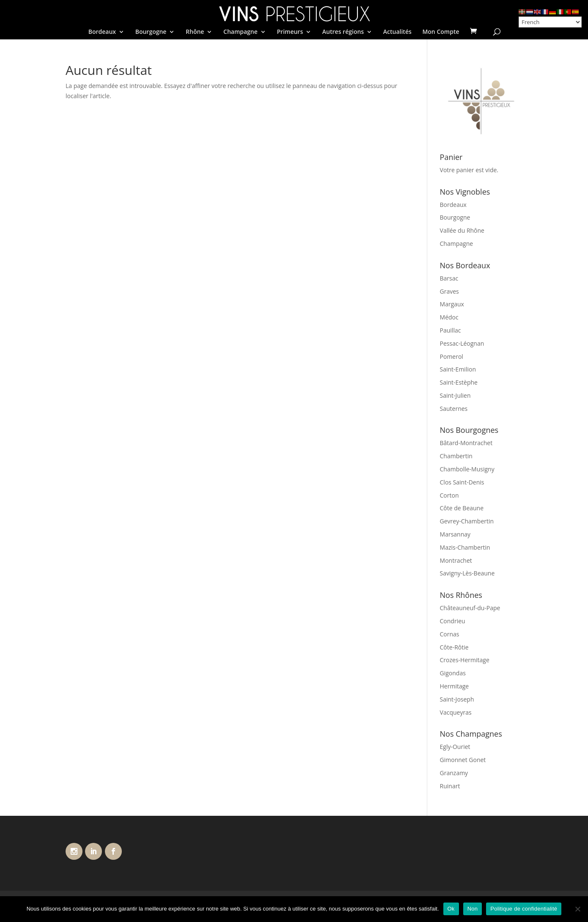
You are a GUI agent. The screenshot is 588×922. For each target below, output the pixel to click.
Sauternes (454, 409)
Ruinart (450, 786)
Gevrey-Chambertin (467, 521)
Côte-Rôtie (454, 647)
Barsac (449, 278)
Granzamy (454, 773)
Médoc (449, 317)
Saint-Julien (455, 395)
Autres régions (343, 32)
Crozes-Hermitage (465, 660)
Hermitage (455, 686)
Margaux (452, 304)
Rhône (195, 32)
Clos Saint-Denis (462, 482)
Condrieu (453, 621)
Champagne (240, 32)
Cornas (450, 634)
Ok (451, 909)
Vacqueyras (456, 712)
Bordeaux (102, 32)
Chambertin (456, 456)
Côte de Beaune (462, 508)
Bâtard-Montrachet (466, 443)
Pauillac (451, 330)
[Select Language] (550, 22)
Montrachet (456, 560)
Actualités (397, 32)
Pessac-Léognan (462, 343)
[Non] (577, 909)
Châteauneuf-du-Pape (470, 608)
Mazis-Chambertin (465, 547)
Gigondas (453, 673)
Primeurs (290, 32)
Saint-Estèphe (459, 382)
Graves (449, 291)
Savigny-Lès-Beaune (467, 573)
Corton (449, 495)
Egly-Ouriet (455, 747)
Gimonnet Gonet (463, 760)
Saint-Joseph (457, 699)
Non (473, 909)
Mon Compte (441, 32)
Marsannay (455, 534)
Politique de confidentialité (524, 909)
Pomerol (452, 356)
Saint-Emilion (458, 369)
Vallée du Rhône (462, 230)
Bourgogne (151, 32)
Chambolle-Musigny (467, 469)
